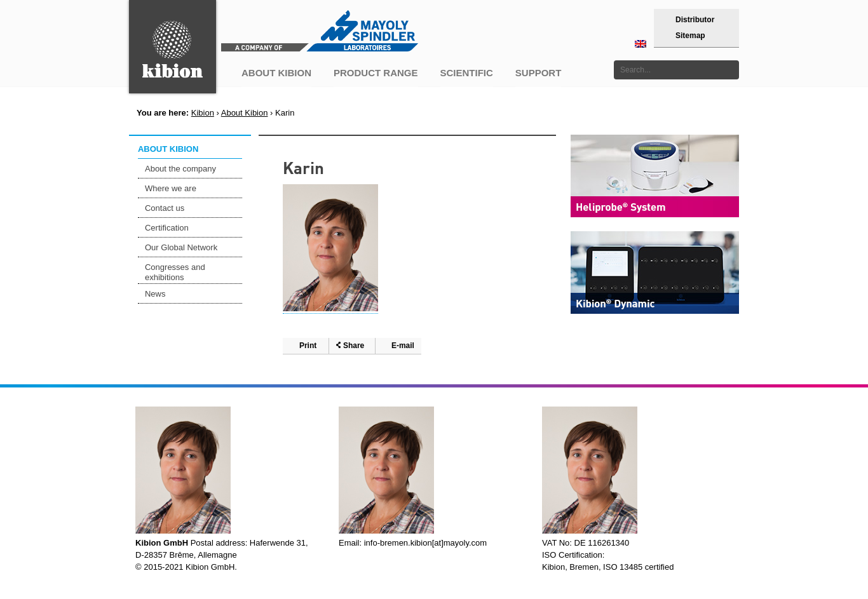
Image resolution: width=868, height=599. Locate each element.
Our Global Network (181, 247)
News (155, 294)
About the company (180, 169)
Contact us (165, 208)
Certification (167, 228)
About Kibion (245, 113)
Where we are (171, 188)
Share (354, 346)
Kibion (203, 113)
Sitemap (690, 36)
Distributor (695, 20)
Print (308, 346)
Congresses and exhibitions (175, 272)
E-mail (403, 346)
